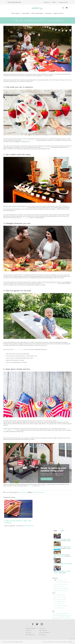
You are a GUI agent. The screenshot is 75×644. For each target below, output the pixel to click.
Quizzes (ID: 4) (59, 586)
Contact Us (47, 2)
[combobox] (57, 8)
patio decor (64, 613)
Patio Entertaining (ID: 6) (62, 589)
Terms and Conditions (44, 633)
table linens (13, 430)
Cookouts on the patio (62, 606)
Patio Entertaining (23, 492)
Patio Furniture (56, 613)
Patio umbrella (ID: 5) (64, 582)
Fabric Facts (42, 628)
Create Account (63, 2)
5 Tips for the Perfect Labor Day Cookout (18, 522)
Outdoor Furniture (60, 599)
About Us (70, 642)
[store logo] (38, 8)
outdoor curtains (56, 617)
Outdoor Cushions (60, 595)
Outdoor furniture (60, 597)
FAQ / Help (28, 633)
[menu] (37, 13)
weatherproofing (57, 619)
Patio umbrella (60, 604)
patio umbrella (64, 619)
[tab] (56, 531)
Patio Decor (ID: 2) (61, 580)
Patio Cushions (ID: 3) (61, 584)
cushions (68, 429)
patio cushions (62, 615)
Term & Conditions (63, 642)
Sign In (54, 2)
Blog (56, 642)
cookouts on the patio (38, 492)
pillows (5, 430)
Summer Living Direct (31, 628)
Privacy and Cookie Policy (48, 642)
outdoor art (70, 615)
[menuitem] (16, 13)
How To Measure (43, 630)
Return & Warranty (30, 635)
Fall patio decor (60, 608)
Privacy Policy (42, 635)
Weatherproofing (60, 601)
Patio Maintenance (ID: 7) (62, 591)
